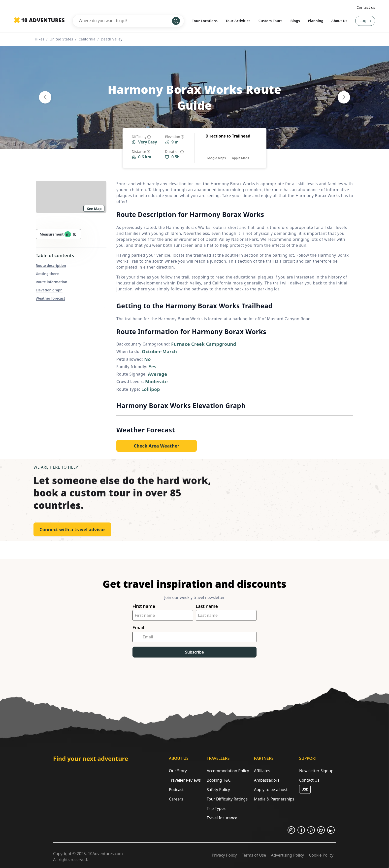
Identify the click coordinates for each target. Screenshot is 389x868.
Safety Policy (218, 790)
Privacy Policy (224, 855)
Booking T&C (219, 780)
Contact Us (309, 780)
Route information (51, 282)
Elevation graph (49, 290)
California (87, 39)
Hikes (40, 39)
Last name (207, 606)
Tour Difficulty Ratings (227, 799)
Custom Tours (271, 21)
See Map (94, 209)
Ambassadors (267, 780)
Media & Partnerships (274, 799)
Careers (176, 799)
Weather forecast (50, 298)
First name (144, 606)
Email (138, 628)
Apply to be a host (271, 790)
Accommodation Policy (228, 771)
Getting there (47, 274)
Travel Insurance (222, 818)
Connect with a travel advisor (72, 529)
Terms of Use (254, 855)
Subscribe (194, 652)
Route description (51, 265)
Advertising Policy (287, 855)
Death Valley (112, 39)
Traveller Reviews (185, 780)
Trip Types (216, 808)
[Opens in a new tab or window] (216, 153)
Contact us (366, 7)
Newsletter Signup (316, 771)
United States (61, 39)
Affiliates (262, 771)
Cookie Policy (321, 855)
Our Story (178, 771)
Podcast (176, 790)
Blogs (295, 21)
